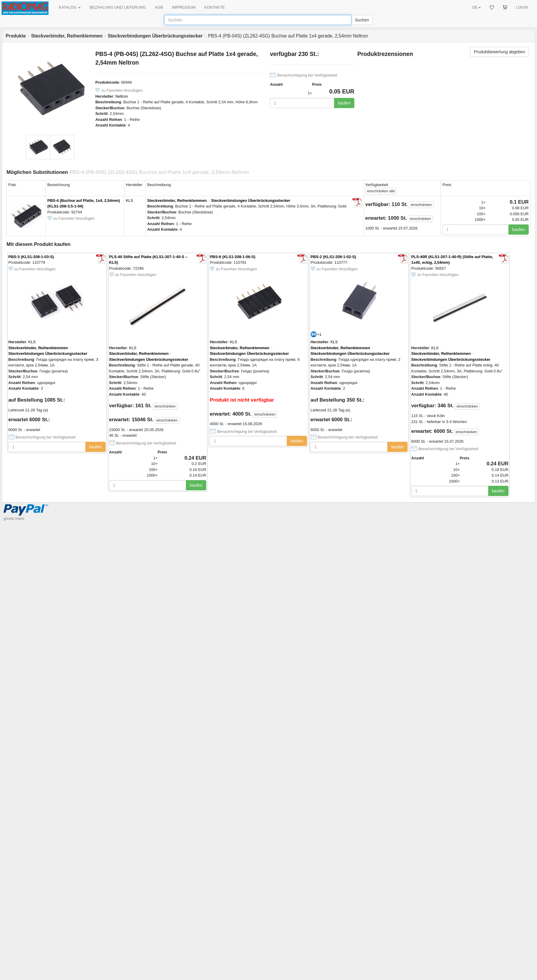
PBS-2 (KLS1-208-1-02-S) (333, 257)
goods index (14, 518)
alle (381, 191)
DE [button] (476, 7)
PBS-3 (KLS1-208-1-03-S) (31, 257)
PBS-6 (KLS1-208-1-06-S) (233, 257)
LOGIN (522, 7)
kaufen (344, 103)
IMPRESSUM (184, 7)
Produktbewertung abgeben (500, 52)
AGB (159, 7)
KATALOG (70, 7)
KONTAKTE (215, 7)
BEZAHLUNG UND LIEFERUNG (118, 7)
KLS (130, 200)
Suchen (362, 20)
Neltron (122, 96)
